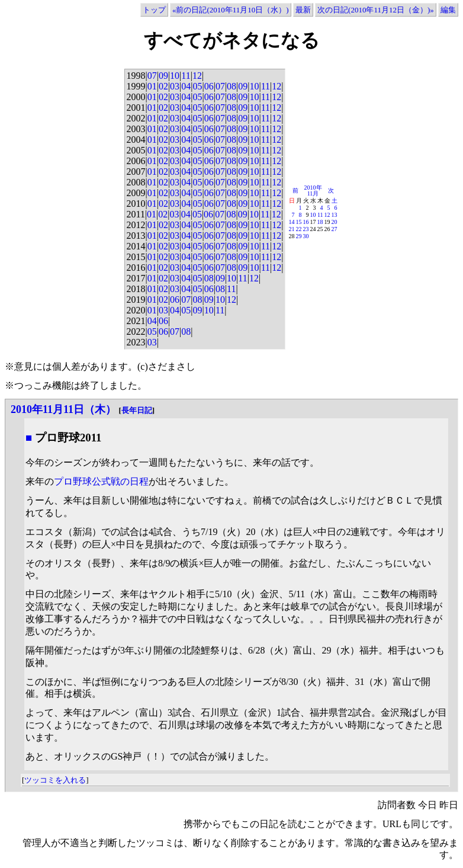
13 (335, 215)
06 (209, 86)
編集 (448, 10)
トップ (154, 10)
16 (306, 222)
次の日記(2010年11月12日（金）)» (376, 10)
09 (163, 76)
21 (292, 229)
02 (163, 86)
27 (335, 229)
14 (292, 222)
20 (335, 222)
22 (299, 229)
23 (306, 229)
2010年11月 (313, 190)
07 (152, 76)
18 (320, 222)
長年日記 (137, 410)
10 (175, 76)
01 (152, 86)
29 (299, 236)
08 (231, 86)
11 (186, 76)
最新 (303, 10)
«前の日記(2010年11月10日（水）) (231, 10)
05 (197, 86)
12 (197, 76)
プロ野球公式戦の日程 (101, 481)
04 (186, 86)
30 (306, 236)
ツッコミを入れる (55, 780)
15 (299, 222)
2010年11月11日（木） (63, 409)
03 (175, 86)
